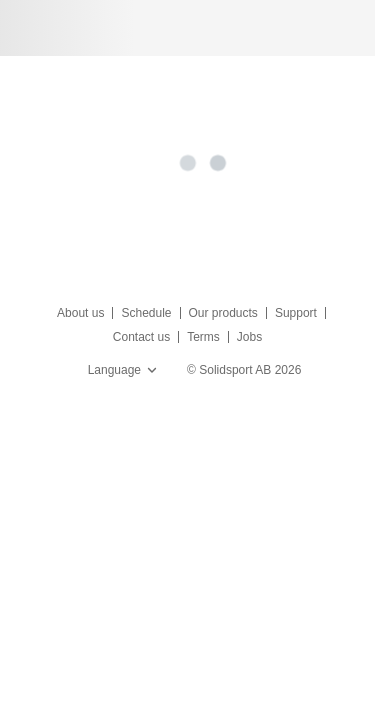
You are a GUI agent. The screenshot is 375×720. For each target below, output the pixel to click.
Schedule (146, 313)
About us (80, 313)
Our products (223, 313)
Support (296, 313)
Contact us (141, 337)
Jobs (249, 337)
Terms (203, 337)
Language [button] (124, 370)
